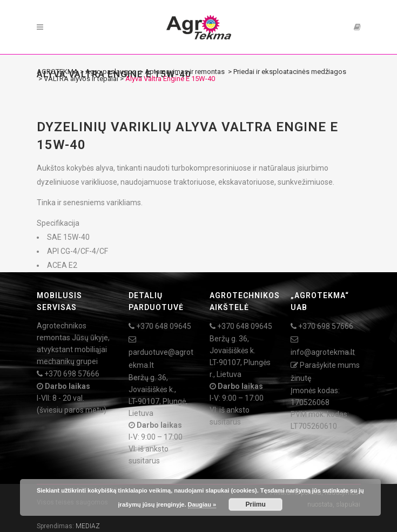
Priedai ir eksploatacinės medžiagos (290, 72)
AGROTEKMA (58, 72)
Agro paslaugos (111, 72)
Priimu (256, 504)
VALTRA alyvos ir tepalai (81, 79)
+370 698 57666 (72, 374)
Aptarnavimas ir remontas (185, 72)
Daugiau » (202, 504)
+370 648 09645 (164, 326)
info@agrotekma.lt (323, 352)
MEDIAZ (88, 526)
